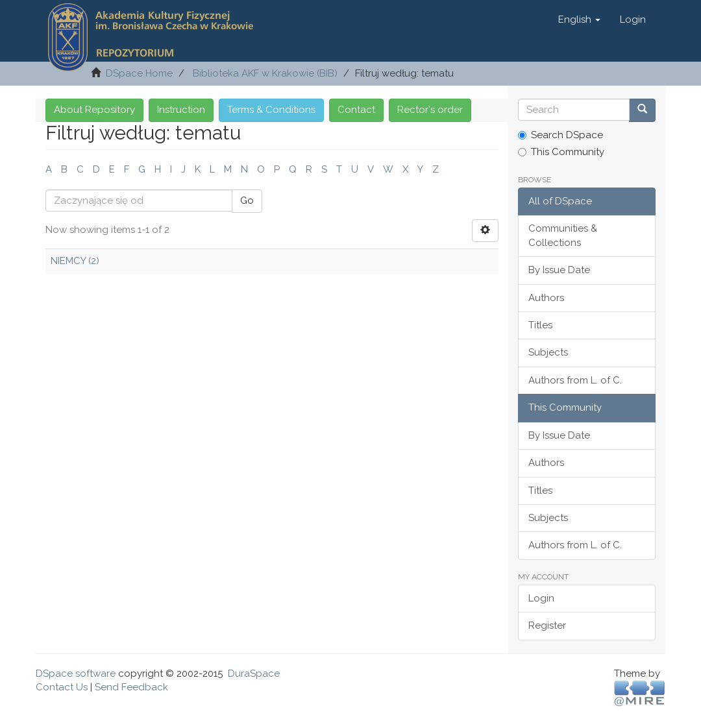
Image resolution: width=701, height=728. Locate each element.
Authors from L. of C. (575, 380)
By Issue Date (559, 270)
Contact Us (62, 687)
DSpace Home (139, 73)
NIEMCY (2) (75, 261)
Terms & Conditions (271, 110)
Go (247, 200)
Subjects (548, 352)
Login (541, 598)
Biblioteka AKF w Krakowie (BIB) (265, 73)
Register (547, 625)
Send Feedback (131, 687)
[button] (579, 19)
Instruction (181, 110)
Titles (540, 325)
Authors (546, 298)
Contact (356, 110)
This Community (561, 152)
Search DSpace (560, 135)
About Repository (94, 110)
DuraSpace (254, 673)
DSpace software (76, 673)
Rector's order (430, 110)
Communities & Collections (563, 235)
